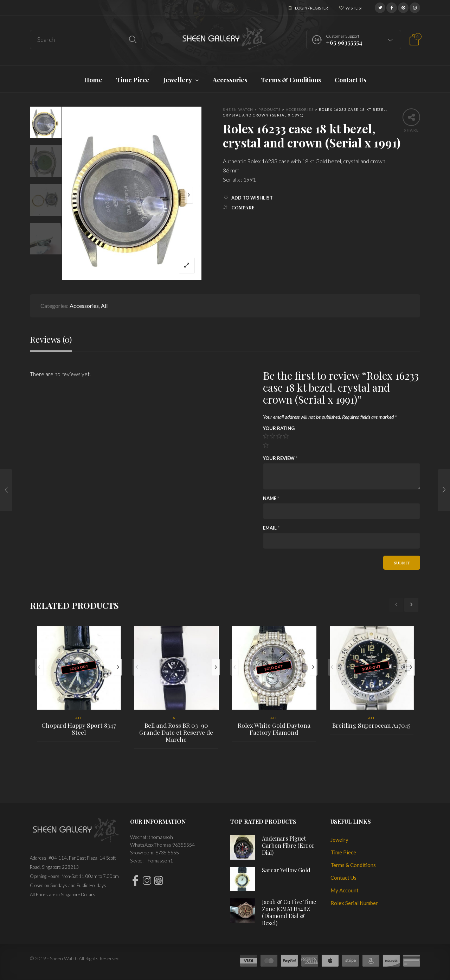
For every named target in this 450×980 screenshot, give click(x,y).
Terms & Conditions (353, 865)
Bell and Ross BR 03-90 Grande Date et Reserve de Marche (176, 732)
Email (271, 528)
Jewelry (339, 840)
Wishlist (354, 8)
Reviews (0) (51, 339)
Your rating (279, 428)
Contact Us (343, 878)
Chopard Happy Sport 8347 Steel (79, 729)
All (104, 306)
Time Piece (343, 852)
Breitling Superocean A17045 (371, 725)
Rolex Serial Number (354, 903)
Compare (243, 207)
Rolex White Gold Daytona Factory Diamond (274, 729)
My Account (345, 890)
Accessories (84, 306)
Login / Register (311, 8)
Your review (280, 458)
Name (271, 498)
